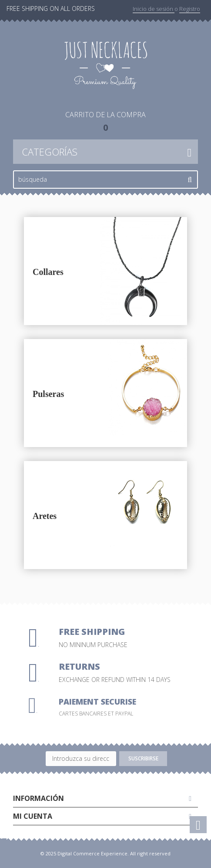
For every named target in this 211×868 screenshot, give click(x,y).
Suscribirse (143, 758)
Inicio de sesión (154, 9)
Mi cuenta (33, 816)
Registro (190, 9)
